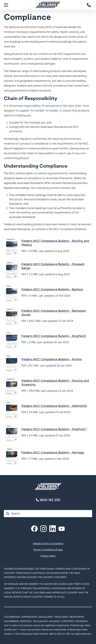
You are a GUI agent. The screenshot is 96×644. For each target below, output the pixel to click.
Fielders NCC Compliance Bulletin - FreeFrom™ (54, 429)
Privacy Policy (48, 556)
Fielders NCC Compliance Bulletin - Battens (52, 290)
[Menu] (6, 5)
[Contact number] (89, 5)
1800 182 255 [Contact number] (48, 500)
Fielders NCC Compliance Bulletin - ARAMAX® (54, 406)
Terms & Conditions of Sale (48, 550)
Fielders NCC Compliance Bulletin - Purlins (52, 359)
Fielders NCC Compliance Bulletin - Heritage (53, 453)
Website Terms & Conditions (48, 544)
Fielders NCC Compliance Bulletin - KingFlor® (54, 336)
